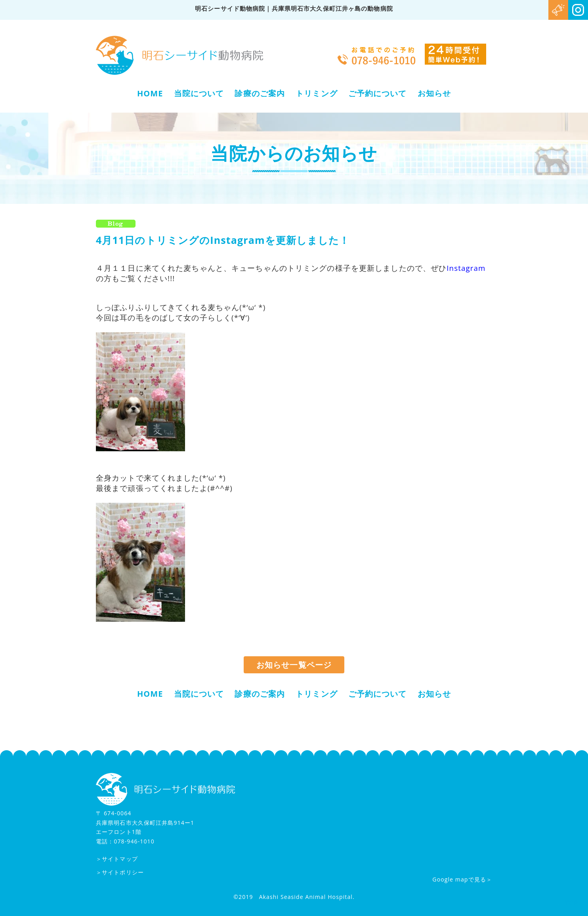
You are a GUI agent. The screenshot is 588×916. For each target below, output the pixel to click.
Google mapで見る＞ (462, 879)
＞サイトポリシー (120, 872)
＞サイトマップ (117, 859)
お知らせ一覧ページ (294, 665)
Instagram (466, 268)
